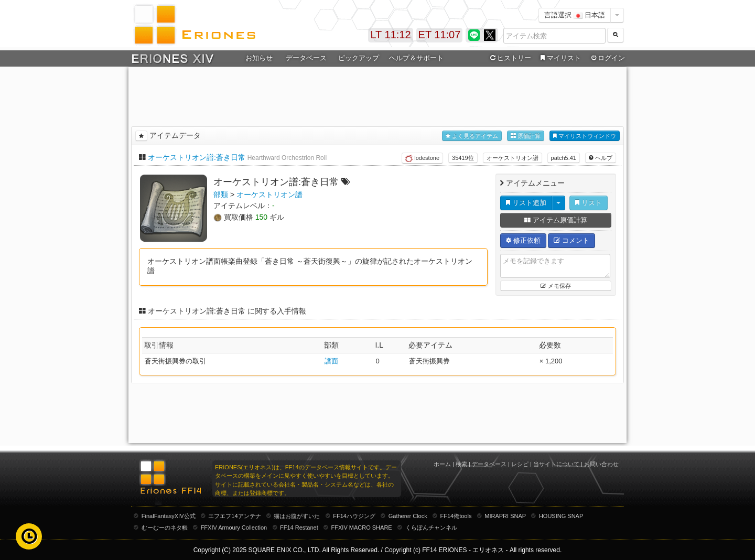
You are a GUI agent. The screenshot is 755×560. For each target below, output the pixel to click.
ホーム (442, 464)
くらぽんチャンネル (431, 527)
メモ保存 (556, 286)
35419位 (463, 158)
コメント (571, 240)
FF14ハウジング (354, 516)
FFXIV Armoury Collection (234, 527)
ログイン (607, 58)
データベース (306, 58)
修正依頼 (523, 240)
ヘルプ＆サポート (416, 58)
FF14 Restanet (299, 527)
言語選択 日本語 (575, 15)
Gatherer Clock (408, 516)
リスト (589, 203)
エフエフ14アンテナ (234, 516)
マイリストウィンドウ (585, 136)
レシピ (520, 464)
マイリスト (559, 58)
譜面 (331, 361)
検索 (461, 464)
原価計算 (526, 136)
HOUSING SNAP (561, 516)
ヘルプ (601, 158)
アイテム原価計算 (556, 220)
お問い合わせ (601, 464)
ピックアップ (359, 58)
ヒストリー (509, 58)
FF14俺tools (456, 516)
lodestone (422, 158)
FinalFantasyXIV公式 (169, 516)
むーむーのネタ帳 (165, 527)
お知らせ (259, 58)
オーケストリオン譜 (513, 158)
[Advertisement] (377, 95)
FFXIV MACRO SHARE (362, 527)
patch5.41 (564, 158)
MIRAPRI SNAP (505, 516)
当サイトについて (556, 464)
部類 (221, 195)
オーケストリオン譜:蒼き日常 (197, 157)
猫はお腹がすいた (297, 516)
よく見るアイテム (472, 136)
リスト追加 (526, 203)
